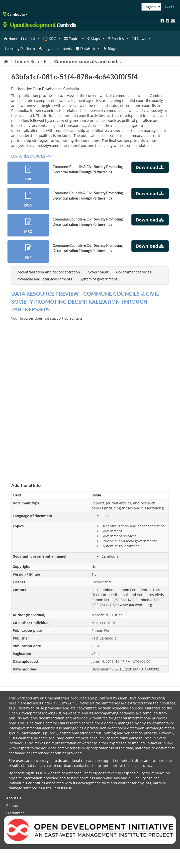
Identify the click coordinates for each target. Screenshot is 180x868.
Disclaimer (15, 813)
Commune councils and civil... (88, 61)
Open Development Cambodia (56, 89)
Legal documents (58, 49)
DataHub (90, 49)
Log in (169, 6)
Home (13, 39)
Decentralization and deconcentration (48, 272)
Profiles (120, 39)
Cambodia (15, 14)
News (144, 39)
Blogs (112, 49)
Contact (13, 805)
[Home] (6, 61)
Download (150, 167)
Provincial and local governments (44, 279)
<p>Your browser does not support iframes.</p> (90, 396)
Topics (77, 39)
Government (98, 272)
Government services (134, 272)
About (33, 39)
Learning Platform (20, 49)
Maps (98, 39)
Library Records (31, 61)
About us (14, 798)
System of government (98, 279)
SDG (55, 39)
